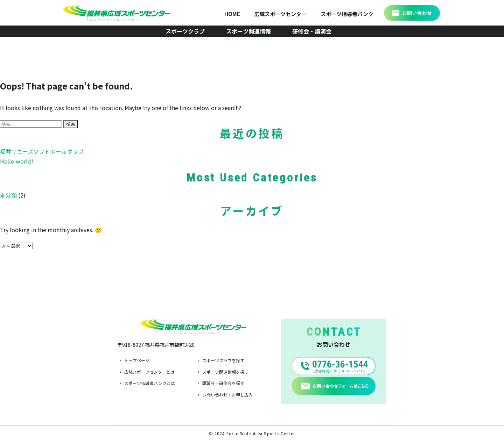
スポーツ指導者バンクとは (150, 383)
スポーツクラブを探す (223, 360)
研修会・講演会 (312, 31)
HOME (232, 14)
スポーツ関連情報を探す (225, 372)
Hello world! (17, 161)
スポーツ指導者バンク (347, 14)
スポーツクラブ (185, 31)
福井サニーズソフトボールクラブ (42, 151)
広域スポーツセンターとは (149, 372)
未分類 (8, 195)
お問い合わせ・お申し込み (227, 395)
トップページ (137, 360)
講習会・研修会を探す (223, 383)
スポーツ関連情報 (248, 31)
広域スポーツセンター (280, 14)
